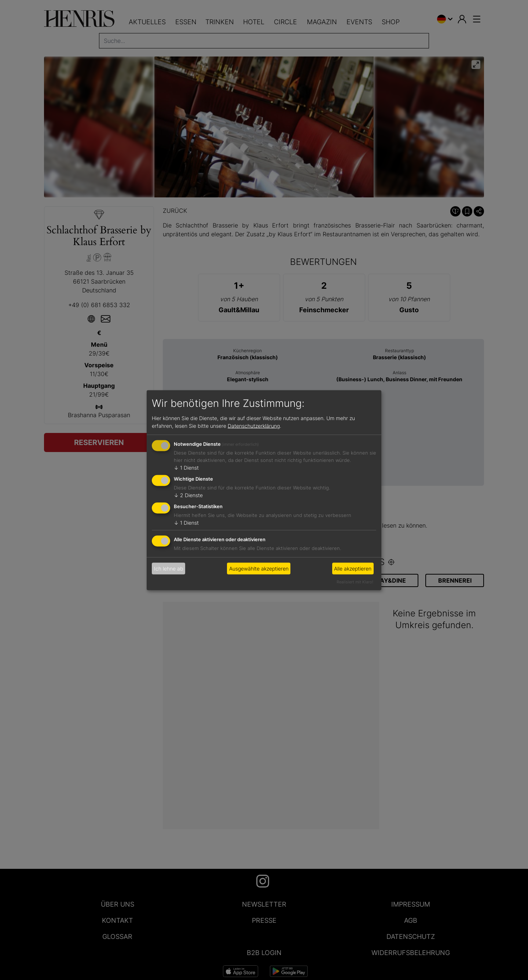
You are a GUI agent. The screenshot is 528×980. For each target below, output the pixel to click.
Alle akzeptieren (353, 569)
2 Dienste (188, 495)
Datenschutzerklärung (254, 426)
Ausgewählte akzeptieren (259, 569)
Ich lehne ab (169, 569)
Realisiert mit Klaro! (355, 582)
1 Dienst (186, 468)
